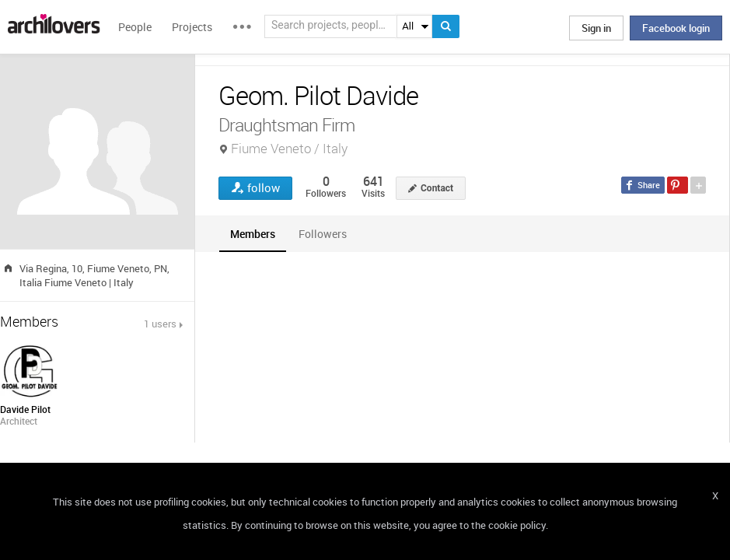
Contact (437, 188)
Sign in (596, 28)
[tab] (253, 234)
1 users (160, 324)
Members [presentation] (253, 234)
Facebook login (676, 28)
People (135, 27)
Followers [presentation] (323, 234)
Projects (192, 27)
